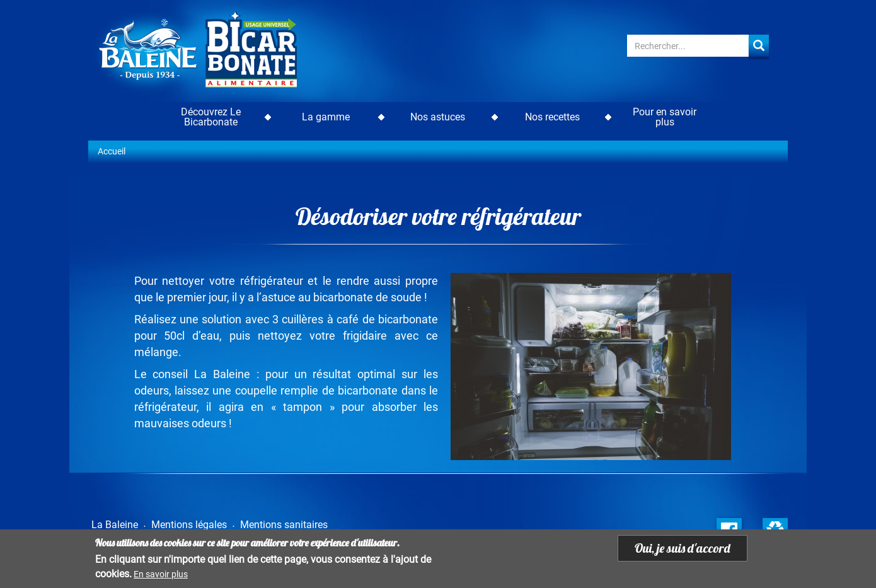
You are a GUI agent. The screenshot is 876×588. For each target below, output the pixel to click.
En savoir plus (161, 574)
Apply (759, 46)
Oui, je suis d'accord (683, 548)
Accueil (112, 151)
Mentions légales (189, 525)
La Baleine (115, 525)
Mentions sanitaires (284, 525)
